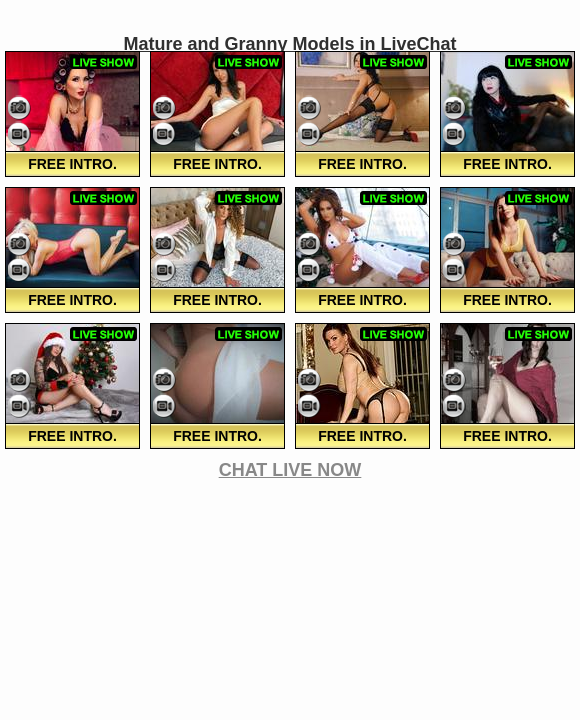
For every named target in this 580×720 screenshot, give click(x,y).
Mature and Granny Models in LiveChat (289, 44)
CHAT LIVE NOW (290, 470)
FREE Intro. (72, 164)
